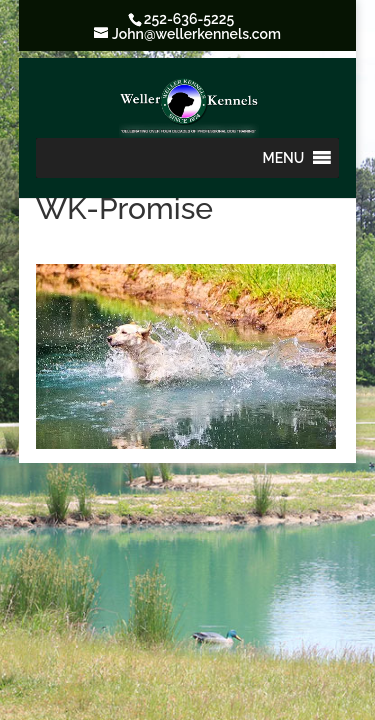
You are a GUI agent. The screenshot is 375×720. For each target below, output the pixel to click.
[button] (284, 158)
